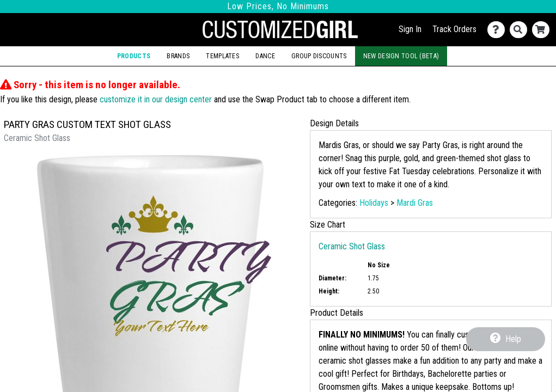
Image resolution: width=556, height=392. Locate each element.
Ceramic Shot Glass (352, 246)
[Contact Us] (499, 30)
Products (134, 56)
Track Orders (454, 29)
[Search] (521, 30)
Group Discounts (319, 56)
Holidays (374, 203)
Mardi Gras (415, 203)
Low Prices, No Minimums (278, 6)
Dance (265, 56)
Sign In (410, 29)
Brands (178, 56)
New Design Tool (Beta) (401, 56)
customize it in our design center (156, 99)
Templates (222, 56)
